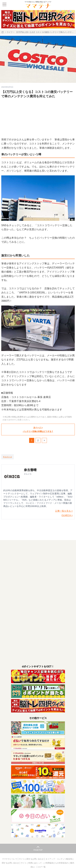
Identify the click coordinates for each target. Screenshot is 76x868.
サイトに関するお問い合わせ (32, 859)
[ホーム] (3, 32)
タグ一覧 (42, 867)
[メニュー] (4, 4)
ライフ (10, 32)
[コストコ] (8, 457)
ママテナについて (10, 859)
